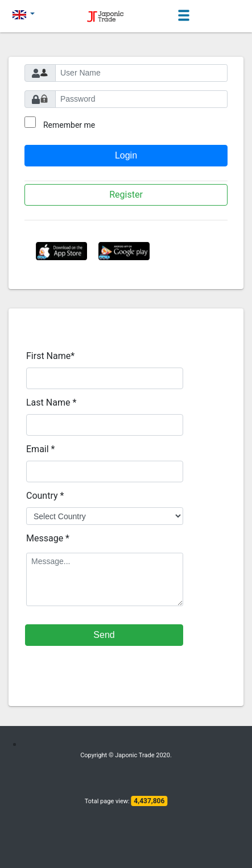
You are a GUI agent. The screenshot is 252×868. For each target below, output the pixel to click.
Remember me (69, 125)
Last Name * (51, 402)
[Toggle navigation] (184, 16)
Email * (40, 449)
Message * (48, 538)
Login (126, 155)
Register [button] (126, 195)
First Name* (50, 356)
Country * (45, 496)
